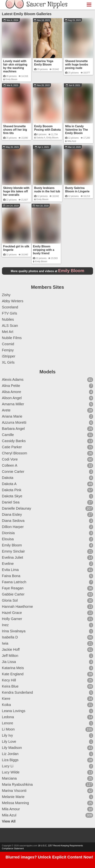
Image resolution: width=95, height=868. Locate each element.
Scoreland (10, 307)
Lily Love (48, 742)
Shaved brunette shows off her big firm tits (15, 130)
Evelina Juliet (48, 558)
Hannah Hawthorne (48, 607)
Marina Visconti (48, 791)
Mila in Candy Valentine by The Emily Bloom (76, 130)
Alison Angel (48, 398)
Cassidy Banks (48, 441)
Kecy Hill (48, 680)
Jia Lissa (48, 662)
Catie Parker (48, 447)
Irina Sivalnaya (48, 631)
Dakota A (41, 138)
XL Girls (8, 362)
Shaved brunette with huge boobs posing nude (77, 65)
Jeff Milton (48, 656)
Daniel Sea (48, 502)
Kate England (48, 674)
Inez (48, 625)
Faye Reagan (48, 588)
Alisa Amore (48, 392)
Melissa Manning (48, 803)
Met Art (8, 332)
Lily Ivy (48, 736)
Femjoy (8, 350)
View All (9, 821)
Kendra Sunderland (48, 693)
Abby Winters (13, 301)
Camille (48, 435)
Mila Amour (48, 809)
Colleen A (48, 466)
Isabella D (48, 637)
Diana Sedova (48, 521)
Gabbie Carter (48, 594)
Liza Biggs (48, 760)
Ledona (48, 717)
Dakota (48, 478)
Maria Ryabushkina (48, 785)
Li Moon (48, 729)
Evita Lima (48, 570)
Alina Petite (48, 386)
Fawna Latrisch (48, 582)
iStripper (9, 356)
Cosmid (8, 344)
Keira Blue (48, 686)
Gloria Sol (48, 601)
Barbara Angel (48, 429)
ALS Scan (10, 326)
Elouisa (48, 539)
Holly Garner (48, 619)
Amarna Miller (48, 404)
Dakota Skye (48, 496)
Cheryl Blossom (48, 453)
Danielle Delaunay (48, 509)
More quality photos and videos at (48, 271)
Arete (48, 410)
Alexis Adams (48, 380)
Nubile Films (12, 338)
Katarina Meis (48, 668)
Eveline (48, 564)
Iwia (48, 644)
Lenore (48, 723)
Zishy (6, 295)
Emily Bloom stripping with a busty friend (44, 250)
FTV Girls (10, 313)
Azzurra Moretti (48, 423)
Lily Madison (48, 748)
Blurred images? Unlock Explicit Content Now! (49, 857)
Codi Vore (48, 459)
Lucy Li (48, 766)
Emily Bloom (11, 79)
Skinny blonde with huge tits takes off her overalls (16, 191)
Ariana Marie (48, 416)
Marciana (48, 778)
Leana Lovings (48, 711)
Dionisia (48, 533)
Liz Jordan (48, 754)
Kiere (48, 699)
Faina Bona (48, 576)
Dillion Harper (48, 527)
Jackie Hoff (48, 650)
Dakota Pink (48, 490)
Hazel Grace (48, 613)
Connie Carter (48, 472)
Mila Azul (72, 141)
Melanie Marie (48, 797)
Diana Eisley (48, 515)
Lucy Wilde (48, 772)
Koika (48, 705)
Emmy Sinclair (48, 551)
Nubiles (8, 319)
